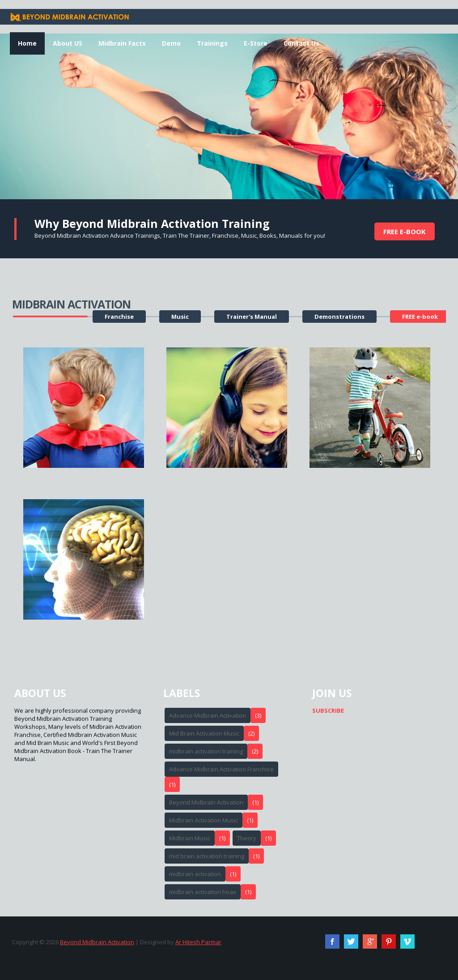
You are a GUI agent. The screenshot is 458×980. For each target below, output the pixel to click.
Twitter (351, 941)
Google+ (370, 941)
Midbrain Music (190, 838)
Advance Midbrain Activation (208, 715)
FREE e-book (405, 231)
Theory (247, 838)
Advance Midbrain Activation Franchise (221, 769)
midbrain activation (195, 874)
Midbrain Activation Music (204, 820)
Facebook (332, 941)
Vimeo (407, 941)
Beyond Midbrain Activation (206, 802)
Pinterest (389, 941)
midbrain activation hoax (203, 892)
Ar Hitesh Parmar (198, 942)
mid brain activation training (207, 856)
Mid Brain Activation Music (204, 733)
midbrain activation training (206, 751)
